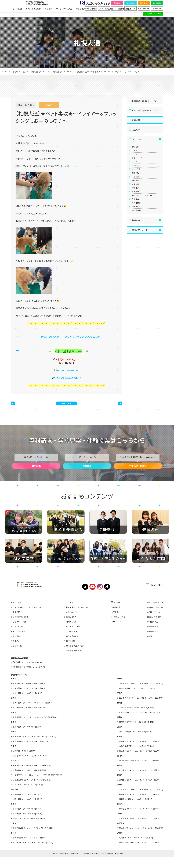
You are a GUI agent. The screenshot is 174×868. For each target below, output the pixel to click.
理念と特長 (18, 614)
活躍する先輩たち (124, 14)
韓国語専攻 (138, 277)
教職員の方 (157, 8)
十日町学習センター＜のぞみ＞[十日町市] (32, 830)
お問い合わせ (121, 628)
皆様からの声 (73, 628)
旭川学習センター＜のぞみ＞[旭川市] (30, 704)
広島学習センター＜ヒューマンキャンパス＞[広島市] (136, 752)
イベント (137, 163)
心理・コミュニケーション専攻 (146, 246)
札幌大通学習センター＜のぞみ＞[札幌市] (32, 695)
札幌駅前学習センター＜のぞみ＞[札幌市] (32, 699)
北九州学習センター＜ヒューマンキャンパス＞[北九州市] (138, 801)
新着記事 (136, 289)
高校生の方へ (91, 8)
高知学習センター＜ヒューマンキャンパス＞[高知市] (136, 791)
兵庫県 (114, 738)
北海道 (14, 690)
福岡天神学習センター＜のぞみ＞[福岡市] (132, 810)
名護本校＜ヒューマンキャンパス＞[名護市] (132, 849)
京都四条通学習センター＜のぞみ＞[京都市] (133, 733)
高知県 (114, 786)
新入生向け (138, 262)
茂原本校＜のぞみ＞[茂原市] (26, 762)
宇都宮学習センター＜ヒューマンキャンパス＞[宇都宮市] (38, 728)
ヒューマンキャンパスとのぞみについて (30, 618)
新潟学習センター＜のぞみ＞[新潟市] (30, 820)
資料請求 (117, 3)
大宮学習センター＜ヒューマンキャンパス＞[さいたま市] (38, 748)
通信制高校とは (75, 647)
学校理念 (109, 14)
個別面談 (137, 215)
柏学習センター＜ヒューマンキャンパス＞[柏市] (34, 767)
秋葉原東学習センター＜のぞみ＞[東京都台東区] (35, 791)
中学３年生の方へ (155, 618)
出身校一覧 (18, 657)
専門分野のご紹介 (33, 14)
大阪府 (114, 714)
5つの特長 (18, 647)
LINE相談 (157, 3)
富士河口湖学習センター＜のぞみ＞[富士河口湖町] (36, 839)
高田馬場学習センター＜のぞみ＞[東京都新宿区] (35, 777)
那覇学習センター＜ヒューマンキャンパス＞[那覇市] (136, 854)
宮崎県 (114, 825)
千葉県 (14, 757)
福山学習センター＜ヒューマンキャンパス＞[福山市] (136, 762)
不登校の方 (153, 647)
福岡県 (114, 796)
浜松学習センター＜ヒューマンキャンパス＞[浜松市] (36, 854)
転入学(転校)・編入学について (81, 618)
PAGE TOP (156, 596)
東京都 (14, 772)
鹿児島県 (115, 834)
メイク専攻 (138, 193)
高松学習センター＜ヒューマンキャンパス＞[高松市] (136, 781)
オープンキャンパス (64, 14)
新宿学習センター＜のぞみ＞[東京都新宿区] (33, 781)
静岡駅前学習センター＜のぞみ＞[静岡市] (32, 849)
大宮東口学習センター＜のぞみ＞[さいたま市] (34, 752)
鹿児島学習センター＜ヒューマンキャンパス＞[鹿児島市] (138, 839)
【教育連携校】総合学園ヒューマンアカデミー (33, 678)
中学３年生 (104, 8)
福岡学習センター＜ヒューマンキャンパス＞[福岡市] (136, 805)
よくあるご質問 (74, 643)
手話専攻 (137, 255)
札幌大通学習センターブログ (74, 72)
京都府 (114, 728)
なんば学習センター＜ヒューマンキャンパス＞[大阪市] (137, 724)
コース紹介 (17, 14)
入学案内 (48, 14)
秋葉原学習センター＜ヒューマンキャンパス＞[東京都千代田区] (41, 786)
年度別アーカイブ (140, 298)
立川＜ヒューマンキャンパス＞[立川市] (30, 796)
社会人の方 (153, 633)
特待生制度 (73, 652)
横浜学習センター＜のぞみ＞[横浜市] (30, 810)
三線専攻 (137, 200)
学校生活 (137, 229)
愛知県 (114, 690)
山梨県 (14, 834)
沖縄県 (114, 844)
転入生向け (138, 269)
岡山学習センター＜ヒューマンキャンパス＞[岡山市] (136, 772)
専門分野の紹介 (20, 643)
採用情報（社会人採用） (78, 657)
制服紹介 (17, 652)
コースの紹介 (19, 638)
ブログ (136, 178)
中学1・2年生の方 (155, 614)
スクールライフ (74, 623)
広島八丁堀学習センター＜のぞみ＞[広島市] (133, 757)
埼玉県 (14, 743)
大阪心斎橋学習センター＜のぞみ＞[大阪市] (133, 719)
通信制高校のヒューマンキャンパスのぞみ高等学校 (71, 336)
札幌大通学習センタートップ (144, 101)
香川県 (114, 777)
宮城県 (14, 709)
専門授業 (137, 237)
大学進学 (137, 222)
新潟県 (14, 815)
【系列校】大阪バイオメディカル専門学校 (31, 673)
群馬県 (14, 733)
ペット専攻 (138, 185)
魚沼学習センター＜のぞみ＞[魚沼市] (30, 825)
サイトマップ (120, 633)
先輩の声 (136, 120)
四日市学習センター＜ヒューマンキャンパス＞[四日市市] (138, 709)
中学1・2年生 (117, 8)
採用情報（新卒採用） (77, 662)
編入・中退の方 (144, 8)
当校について (81, 14)
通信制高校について (22, 628)
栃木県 (14, 724)
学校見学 (144, 3)
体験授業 (130, 3)
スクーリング (139, 171)
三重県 (114, 704)
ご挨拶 (136, 156)
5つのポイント (96, 14)
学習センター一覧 (22, 72)
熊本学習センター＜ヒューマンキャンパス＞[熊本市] (136, 820)
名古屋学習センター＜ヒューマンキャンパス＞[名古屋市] (138, 695)
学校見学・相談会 (138, 473)
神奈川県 (15, 801)
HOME (5, 72)
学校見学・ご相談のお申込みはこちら (67, 378)
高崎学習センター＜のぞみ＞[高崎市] (30, 738)
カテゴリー (137, 139)
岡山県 (114, 767)
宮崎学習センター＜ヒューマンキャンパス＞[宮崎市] (136, 830)
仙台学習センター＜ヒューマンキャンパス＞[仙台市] (36, 714)
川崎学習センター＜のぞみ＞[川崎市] (30, 805)
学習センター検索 (154, 14)
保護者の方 (131, 8)
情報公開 (17, 623)
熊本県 (114, 815)
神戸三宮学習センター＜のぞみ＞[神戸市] (132, 743)
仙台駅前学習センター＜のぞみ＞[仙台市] (32, 719)
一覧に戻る (67, 405)
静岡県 (14, 844)
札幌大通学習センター (46, 72)
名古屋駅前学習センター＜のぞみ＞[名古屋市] (134, 699)
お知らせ (137, 149)
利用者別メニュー (75, 638)
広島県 (114, 748)
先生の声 (136, 130)
